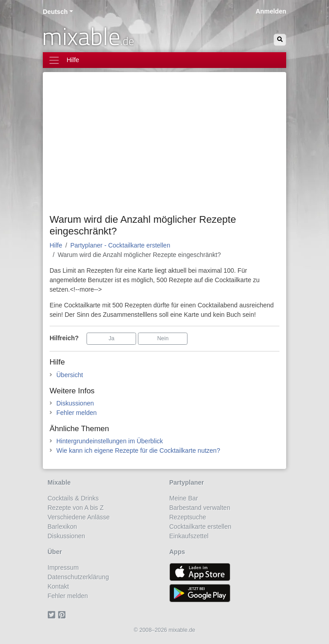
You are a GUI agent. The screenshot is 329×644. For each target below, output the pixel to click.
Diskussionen (75, 403)
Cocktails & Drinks (73, 498)
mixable (88, 36)
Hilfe (56, 245)
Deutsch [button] (55, 12)
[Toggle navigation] (164, 60)
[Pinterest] (63, 615)
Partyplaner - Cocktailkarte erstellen (120, 245)
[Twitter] (53, 615)
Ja (112, 338)
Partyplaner (187, 482)
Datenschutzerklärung (78, 577)
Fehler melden (77, 413)
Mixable (59, 482)
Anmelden (271, 11)
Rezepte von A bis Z (76, 508)
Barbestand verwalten (200, 508)
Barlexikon (62, 527)
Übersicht (70, 375)
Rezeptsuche (188, 517)
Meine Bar (184, 498)
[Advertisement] (164, 146)
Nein (163, 338)
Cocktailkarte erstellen (201, 527)
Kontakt (58, 586)
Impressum (63, 567)
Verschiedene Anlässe (79, 517)
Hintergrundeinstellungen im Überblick (110, 441)
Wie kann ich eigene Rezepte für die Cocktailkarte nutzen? (138, 450)
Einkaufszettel (189, 536)
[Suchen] (280, 40)
